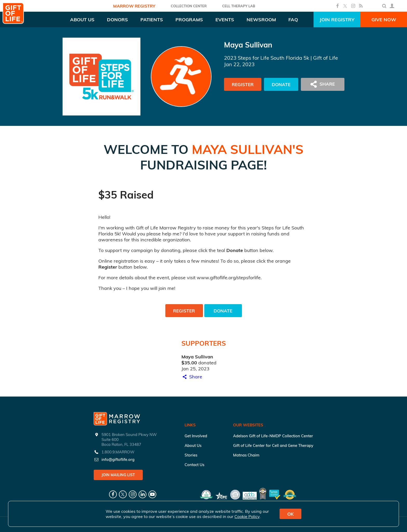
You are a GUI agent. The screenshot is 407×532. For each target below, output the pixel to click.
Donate (281, 84)
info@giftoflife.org (118, 459)
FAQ (293, 20)
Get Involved (196, 436)
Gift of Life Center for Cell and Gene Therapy (273, 445)
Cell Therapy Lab (239, 6)
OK (290, 514)
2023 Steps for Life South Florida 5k (267, 58)
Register (243, 84)
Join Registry (337, 20)
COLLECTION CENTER (189, 6)
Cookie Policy (247, 516)
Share (192, 377)
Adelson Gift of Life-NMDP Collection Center (273, 436)
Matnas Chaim (246, 455)
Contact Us (194, 465)
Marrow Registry (134, 6)
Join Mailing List (118, 475)
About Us (193, 445)
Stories (191, 455)
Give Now (384, 20)
